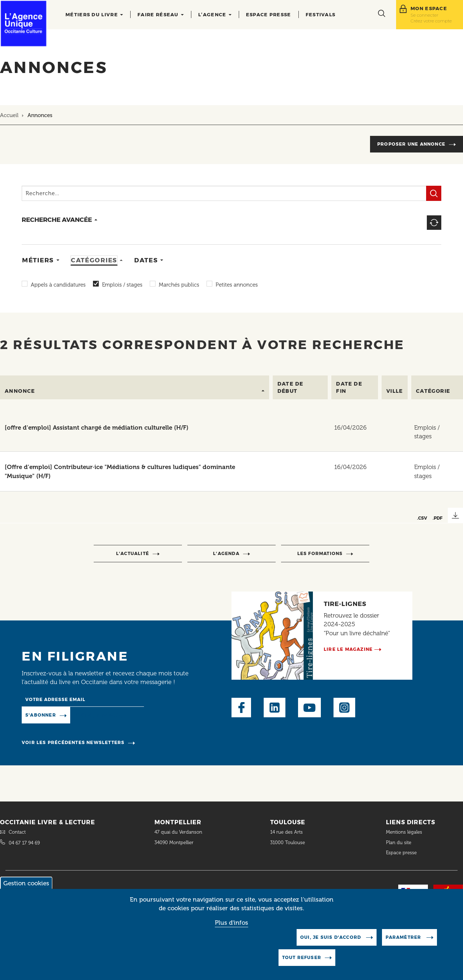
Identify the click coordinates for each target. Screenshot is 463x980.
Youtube (309, 708)
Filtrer (434, 193)
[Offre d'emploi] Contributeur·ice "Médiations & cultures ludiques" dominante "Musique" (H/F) (120, 471)
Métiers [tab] (38, 260)
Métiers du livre (94, 14)
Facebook (241, 708)
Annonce (20, 391)
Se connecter (424, 15)
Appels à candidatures (58, 285)
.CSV (422, 518)
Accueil (9, 115)
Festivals (321, 14)
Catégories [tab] (94, 260)
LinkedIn (275, 708)
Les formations (320, 553)
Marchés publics (179, 285)
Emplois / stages (122, 285)
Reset (434, 223)
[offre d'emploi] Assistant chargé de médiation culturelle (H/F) (97, 427)
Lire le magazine (348, 649)
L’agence (215, 14)
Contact (17, 832)
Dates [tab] (146, 260)
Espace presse (269, 14)
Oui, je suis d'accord (331, 938)
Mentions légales (405, 832)
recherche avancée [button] (57, 220)
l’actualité (133, 553)
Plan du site (399, 843)
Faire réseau (161, 14)
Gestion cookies (26, 884)
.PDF (437, 518)
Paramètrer (404, 938)
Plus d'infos (231, 923)
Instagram (344, 708)
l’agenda (226, 553)
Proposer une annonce (411, 144)
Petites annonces (237, 285)
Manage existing (100, 715)
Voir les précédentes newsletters (73, 742)
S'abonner (41, 715)
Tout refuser (302, 958)
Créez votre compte (431, 21)
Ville (395, 391)
